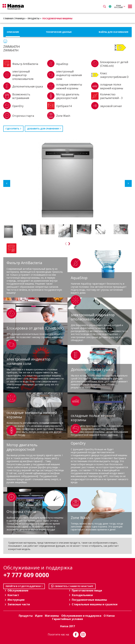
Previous (7, 183)
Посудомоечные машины (57, 19)
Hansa (13, 7)
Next (128, 183)
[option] (12, 232)
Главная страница (14, 19)
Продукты (34, 19)
